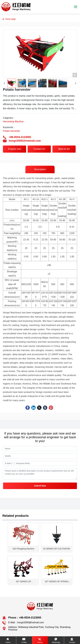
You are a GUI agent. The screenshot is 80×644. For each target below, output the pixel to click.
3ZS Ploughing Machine (23, 549)
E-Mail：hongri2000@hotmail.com (26, 622)
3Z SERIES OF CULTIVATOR (57, 549)
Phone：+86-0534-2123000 (25, 618)
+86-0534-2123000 (20, 137)
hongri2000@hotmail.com (25, 141)
